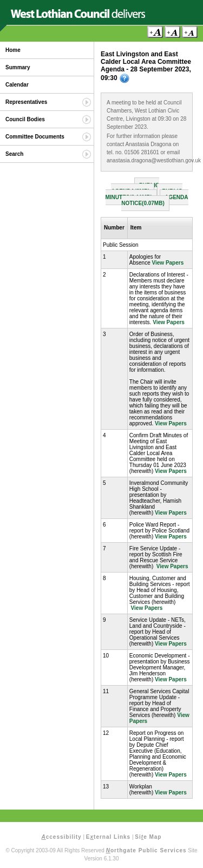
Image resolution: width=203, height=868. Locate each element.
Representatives (26, 102)
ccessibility (62, 837)
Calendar (17, 85)
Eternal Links (108, 837)
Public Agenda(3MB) (135, 188)
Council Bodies (25, 119)
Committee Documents (35, 137)
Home (13, 50)
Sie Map (148, 837)
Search (14, 154)
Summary (18, 67)
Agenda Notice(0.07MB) (155, 200)
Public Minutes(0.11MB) (144, 194)
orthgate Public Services (146, 850)
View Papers (168, 263)
